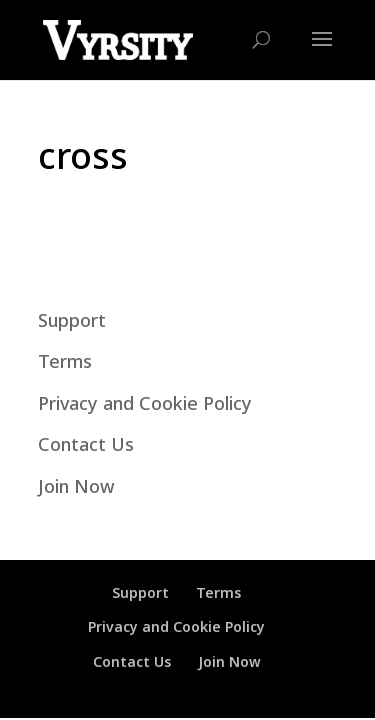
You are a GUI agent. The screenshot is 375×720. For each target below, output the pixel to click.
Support (72, 320)
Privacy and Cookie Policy (145, 403)
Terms (65, 361)
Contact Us (86, 444)
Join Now (76, 486)
